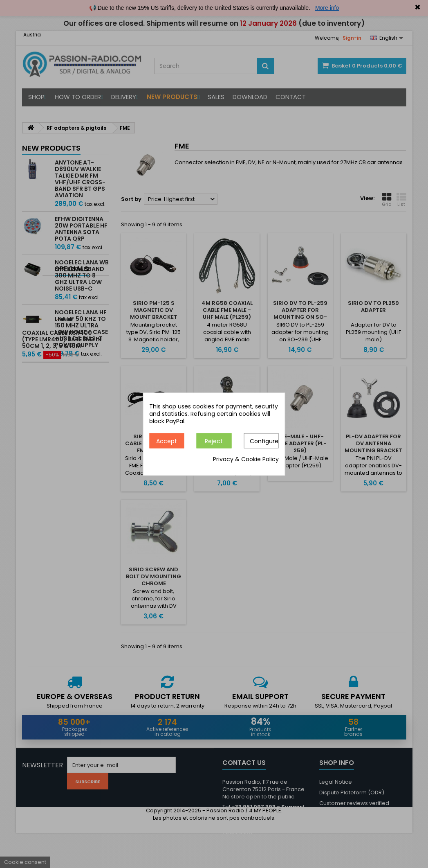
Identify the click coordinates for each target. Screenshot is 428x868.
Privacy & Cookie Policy (246, 459)
